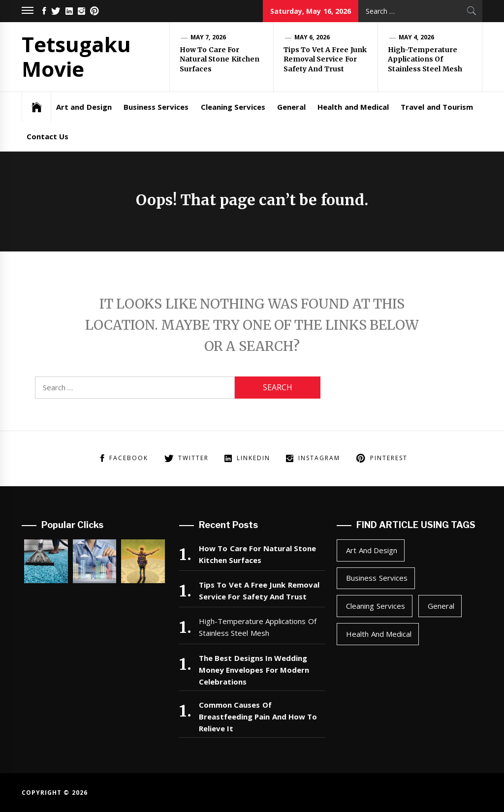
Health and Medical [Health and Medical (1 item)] (379, 634)
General (291, 107)
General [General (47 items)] (441, 606)
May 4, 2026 (416, 37)
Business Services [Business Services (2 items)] (377, 578)
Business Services (156, 107)
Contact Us (47, 136)
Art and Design (84, 107)
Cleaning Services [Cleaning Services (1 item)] (375, 606)
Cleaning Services (233, 107)
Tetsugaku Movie (76, 56)
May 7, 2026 (208, 37)
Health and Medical (353, 107)
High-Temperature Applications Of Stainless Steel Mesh (425, 59)
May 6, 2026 (312, 37)
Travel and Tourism (437, 107)
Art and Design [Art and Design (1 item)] (372, 550)
